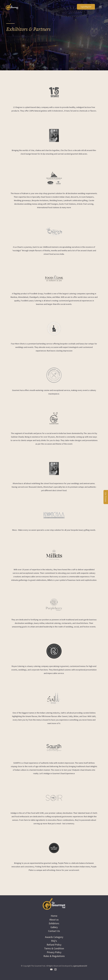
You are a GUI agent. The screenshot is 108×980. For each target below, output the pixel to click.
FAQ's (54, 941)
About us (54, 920)
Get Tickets (106, 497)
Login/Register (86, 7)
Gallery (54, 927)
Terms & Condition (54, 948)
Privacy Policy (54, 952)
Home (54, 916)
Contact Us (54, 931)
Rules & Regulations (54, 956)
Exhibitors (54, 923)
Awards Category (54, 937)
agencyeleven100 (80, 966)
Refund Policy (54, 945)
